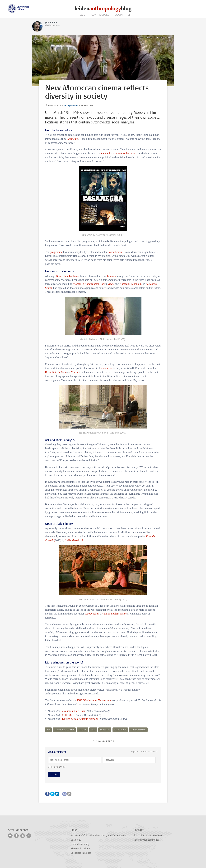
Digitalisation (72, 105)
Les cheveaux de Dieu (73, 711)
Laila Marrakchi (74, 540)
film (93, 730)
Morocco (105, 730)
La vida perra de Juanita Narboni (80, 719)
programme (56, 252)
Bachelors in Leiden (81, 853)
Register (135, 752)
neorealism (120, 730)
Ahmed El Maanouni (131, 284)
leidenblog (103, 9)
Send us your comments (146, 840)
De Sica (62, 372)
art (48, 730)
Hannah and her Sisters (114, 614)
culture (82, 730)
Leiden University (80, 844)
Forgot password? (149, 752)
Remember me (57, 767)
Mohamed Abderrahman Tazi (89, 284)
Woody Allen (92, 614)
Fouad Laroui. (116, 252)
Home (81, 15)
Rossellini (51, 372)
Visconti (75, 372)
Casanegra (72, 139)
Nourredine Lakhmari (68, 276)
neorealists (106, 368)
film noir (112, 276)
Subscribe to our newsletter (148, 835)
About (119, 15)
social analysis (138, 730)
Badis (111, 284)
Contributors (100, 15)
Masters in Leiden (80, 848)
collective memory (64, 730)
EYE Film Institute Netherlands (118, 154)
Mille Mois (68, 715)
